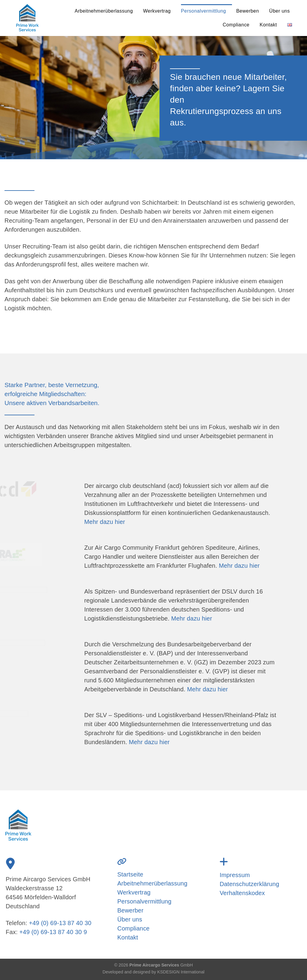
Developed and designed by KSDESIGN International (153, 972)
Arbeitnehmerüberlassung (104, 11)
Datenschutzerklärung (250, 884)
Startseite (130, 874)
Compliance (236, 25)
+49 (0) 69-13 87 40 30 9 (53, 932)
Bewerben (248, 11)
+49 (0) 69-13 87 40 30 (60, 923)
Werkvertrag (157, 11)
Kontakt (268, 25)
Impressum (235, 875)
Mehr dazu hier (105, 522)
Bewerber (130, 910)
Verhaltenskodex (242, 893)
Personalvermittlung (203, 11)
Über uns (280, 11)
